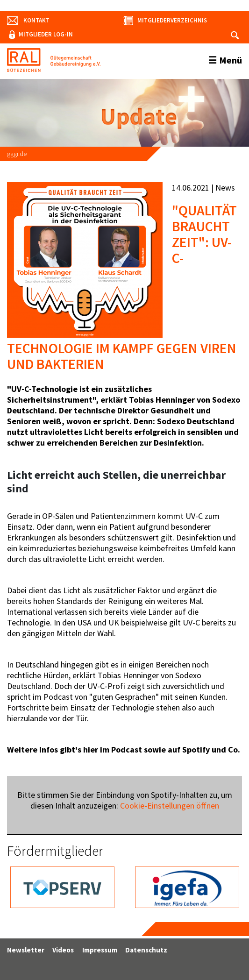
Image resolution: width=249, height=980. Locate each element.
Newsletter (26, 950)
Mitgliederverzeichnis (172, 20)
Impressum (100, 950)
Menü (231, 60)
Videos (63, 950)
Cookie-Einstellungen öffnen (170, 806)
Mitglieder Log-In (46, 34)
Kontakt (36, 20)
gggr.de (17, 154)
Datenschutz (146, 950)
